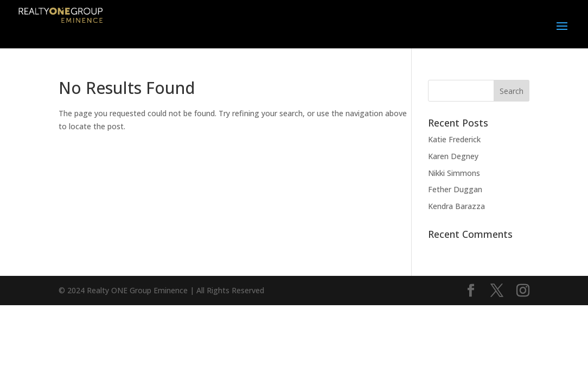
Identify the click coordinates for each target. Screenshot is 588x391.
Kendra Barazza (456, 206)
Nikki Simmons (454, 173)
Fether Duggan (455, 189)
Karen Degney (453, 156)
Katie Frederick (454, 139)
